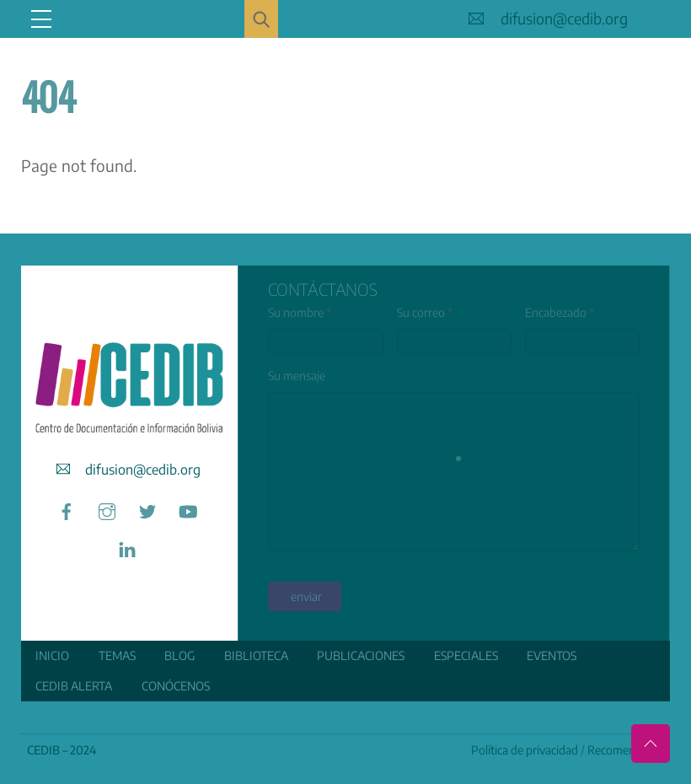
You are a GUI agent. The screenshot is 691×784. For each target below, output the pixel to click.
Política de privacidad (525, 750)
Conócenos (176, 686)
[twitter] (147, 509)
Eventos (552, 655)
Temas (117, 655)
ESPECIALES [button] (466, 655)
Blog (179, 655)
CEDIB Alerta (74, 686)
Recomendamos (629, 750)
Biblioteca (256, 655)
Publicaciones (361, 655)
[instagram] (107, 509)
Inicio (52, 655)
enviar (306, 596)
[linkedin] (127, 547)
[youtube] (188, 509)
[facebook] (67, 509)
